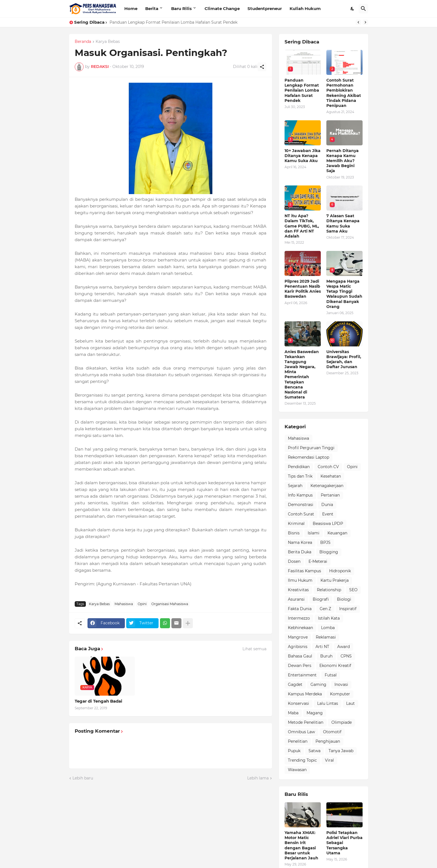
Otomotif (332, 732)
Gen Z (325, 609)
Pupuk (294, 751)
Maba (293, 713)
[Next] (365, 22)
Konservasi (298, 703)
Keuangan (337, 533)
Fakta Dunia (300, 609)
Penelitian (298, 741)
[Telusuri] (363, 9)
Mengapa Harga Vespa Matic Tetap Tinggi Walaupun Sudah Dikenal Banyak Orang (344, 294)
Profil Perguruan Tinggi (311, 448)
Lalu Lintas (328, 703)
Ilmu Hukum (300, 580)
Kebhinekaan (300, 628)
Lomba (328, 628)
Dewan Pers (300, 666)
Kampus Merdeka (305, 694)
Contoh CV (328, 467)
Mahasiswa (124, 604)
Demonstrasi (301, 505)
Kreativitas (298, 590)
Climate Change (222, 8)
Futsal (331, 675)
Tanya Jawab (341, 751)
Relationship (329, 590)
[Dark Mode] (353, 9)
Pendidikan (299, 467)
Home (131, 8)
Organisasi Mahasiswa (170, 604)
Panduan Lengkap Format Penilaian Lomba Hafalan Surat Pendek (173, 22)
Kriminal (296, 524)
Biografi (321, 599)
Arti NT (322, 647)
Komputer (340, 694)
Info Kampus (300, 495)
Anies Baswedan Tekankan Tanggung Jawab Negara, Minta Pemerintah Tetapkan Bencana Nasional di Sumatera (302, 375)
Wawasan (297, 770)
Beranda (83, 42)
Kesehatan (331, 476)
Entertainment (302, 675)
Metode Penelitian (306, 722)
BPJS (325, 542)
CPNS (346, 656)
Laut (350, 703)
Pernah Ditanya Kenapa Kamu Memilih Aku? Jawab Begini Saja (343, 161)
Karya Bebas (108, 42)
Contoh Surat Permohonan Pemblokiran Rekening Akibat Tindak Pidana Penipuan (344, 93)
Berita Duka (300, 552)
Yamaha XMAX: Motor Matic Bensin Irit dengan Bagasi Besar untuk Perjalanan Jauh (301, 845)
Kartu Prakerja (335, 580)
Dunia (327, 505)
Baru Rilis (181, 8)
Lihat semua (254, 649)
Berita (152, 8)
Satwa (315, 751)
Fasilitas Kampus (304, 571)
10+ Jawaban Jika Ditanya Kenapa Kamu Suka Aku (303, 156)
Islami (314, 533)
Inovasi (341, 684)
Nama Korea (300, 542)
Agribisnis (298, 647)
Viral (329, 760)
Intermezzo (299, 618)
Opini (142, 604)
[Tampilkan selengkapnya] (188, 623)
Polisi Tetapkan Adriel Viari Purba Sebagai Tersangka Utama (344, 843)
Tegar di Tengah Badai (99, 701)
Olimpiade (342, 722)
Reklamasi (326, 637)
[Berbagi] (262, 67)
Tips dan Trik (300, 476)
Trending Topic (302, 760)
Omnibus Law (301, 732)
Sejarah (295, 486)
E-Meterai (318, 561)
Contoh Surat (301, 514)
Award (343, 647)
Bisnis (294, 533)
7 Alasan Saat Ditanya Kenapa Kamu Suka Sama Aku (343, 223)
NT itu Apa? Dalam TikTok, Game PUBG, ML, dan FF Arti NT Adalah (302, 226)
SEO (353, 590)
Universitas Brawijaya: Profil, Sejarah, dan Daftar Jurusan (344, 359)
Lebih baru (83, 778)
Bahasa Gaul (300, 656)
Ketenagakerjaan (327, 486)
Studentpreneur (265, 8)
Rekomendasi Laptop (309, 457)
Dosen (294, 561)
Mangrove (298, 637)
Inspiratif (348, 609)
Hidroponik (340, 571)
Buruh (326, 656)
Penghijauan (328, 741)
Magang (315, 713)
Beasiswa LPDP (328, 524)
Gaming (318, 684)
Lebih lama (258, 778)
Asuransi (296, 599)
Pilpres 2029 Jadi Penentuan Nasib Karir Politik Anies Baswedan (303, 289)
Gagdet (295, 684)
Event (328, 514)
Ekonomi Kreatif (335, 666)
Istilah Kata (329, 618)
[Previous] (358, 22)
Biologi (344, 599)
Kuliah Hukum (305, 8)
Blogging (329, 552)
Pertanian (330, 495)
